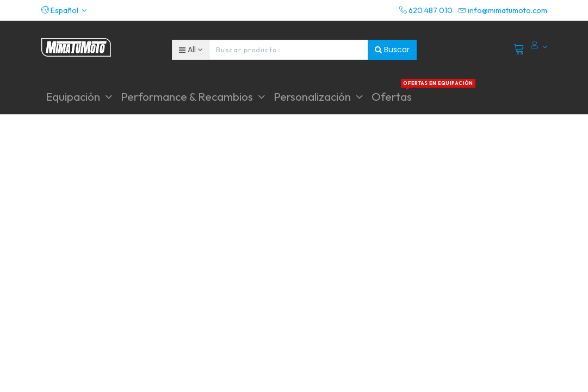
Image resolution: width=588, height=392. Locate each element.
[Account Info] (539, 47)
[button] (64, 10)
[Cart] (519, 50)
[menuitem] (392, 97)
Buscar (392, 50)
